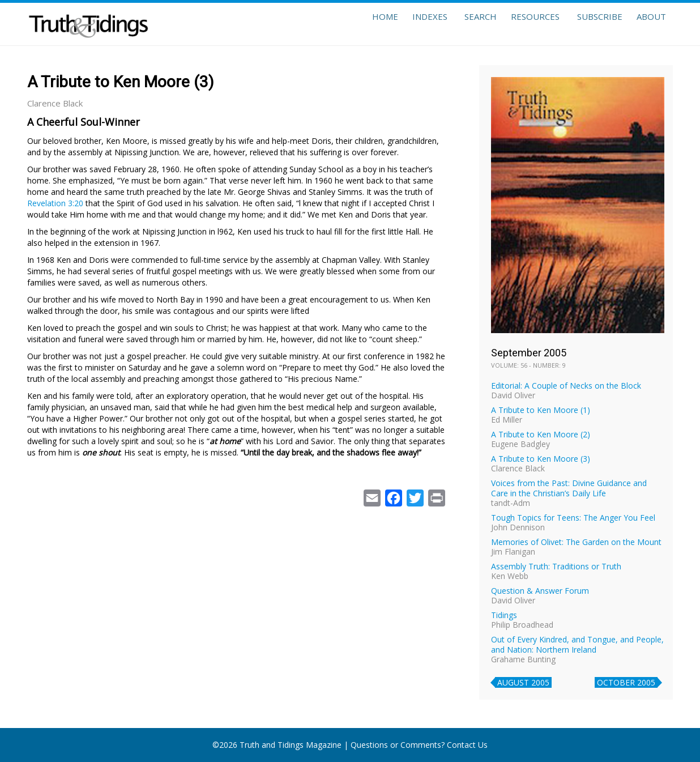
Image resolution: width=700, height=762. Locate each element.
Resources (523, 24)
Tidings (504, 615)
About (648, 24)
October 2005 (626, 682)
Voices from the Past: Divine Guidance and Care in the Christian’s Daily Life (569, 488)
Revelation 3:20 (55, 203)
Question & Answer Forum (540, 591)
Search (462, 24)
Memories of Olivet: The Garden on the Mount (576, 542)
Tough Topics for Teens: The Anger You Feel (573, 518)
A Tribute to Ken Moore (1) (541, 410)
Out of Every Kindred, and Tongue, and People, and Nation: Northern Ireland (577, 644)
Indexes (408, 24)
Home (357, 24)
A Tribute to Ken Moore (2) (541, 434)
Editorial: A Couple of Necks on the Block (566, 386)
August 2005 (523, 682)
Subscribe (590, 24)
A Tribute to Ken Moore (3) (541, 459)
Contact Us (467, 745)
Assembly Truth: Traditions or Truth (556, 566)
